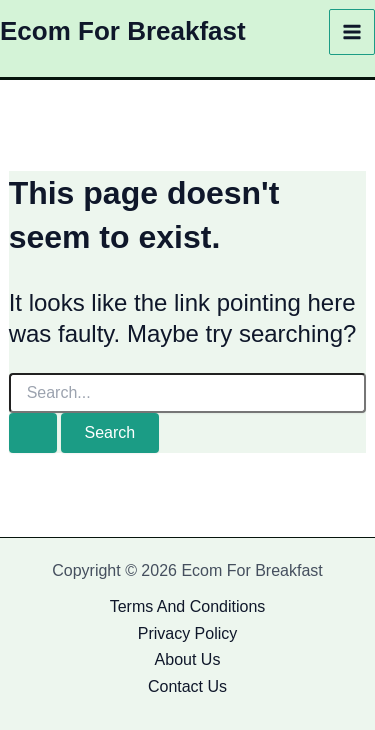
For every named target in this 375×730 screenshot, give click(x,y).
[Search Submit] (33, 433)
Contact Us (187, 686)
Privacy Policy (188, 633)
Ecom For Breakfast (123, 31)
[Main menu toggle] (352, 32)
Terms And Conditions (188, 606)
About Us (188, 659)
